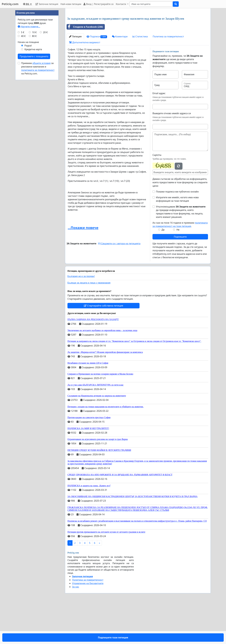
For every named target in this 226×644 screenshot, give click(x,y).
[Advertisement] (138, 33)
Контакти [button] (121, 4)
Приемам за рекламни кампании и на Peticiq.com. (38, 155)
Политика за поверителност (168, 77)
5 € (23, 119)
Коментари (120, 77)
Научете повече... (29, 113)
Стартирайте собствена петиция (103, 346)
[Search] (151, 4)
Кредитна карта (33, 136)
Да (163, 270)
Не (178, 270)
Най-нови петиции (71, 4)
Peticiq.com (10, 4)
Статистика (140, 77)
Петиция (75, 77)
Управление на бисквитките (88, 624)
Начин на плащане (28, 129)
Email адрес (159, 134)
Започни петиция (47, 4)
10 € (34, 119)
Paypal (28, 132)
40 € (23, 123)
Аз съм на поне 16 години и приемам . (180, 265)
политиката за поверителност (38, 157)
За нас (76, 627)
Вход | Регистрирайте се (98, 4)
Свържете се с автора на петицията (119, 284)
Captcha (157, 195)
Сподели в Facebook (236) (85, 67)
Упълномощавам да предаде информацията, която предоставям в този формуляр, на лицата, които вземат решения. (181, 252)
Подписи (97, 77)
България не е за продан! (81, 317)
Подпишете (180, 277)
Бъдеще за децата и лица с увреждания (89, 323)
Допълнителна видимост (85, 83)
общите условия (42, 150)
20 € (45, 119)
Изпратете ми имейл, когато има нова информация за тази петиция (177, 239)
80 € (34, 123)
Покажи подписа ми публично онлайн (177, 232)
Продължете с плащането (34, 143)
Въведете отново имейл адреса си (172, 154)
